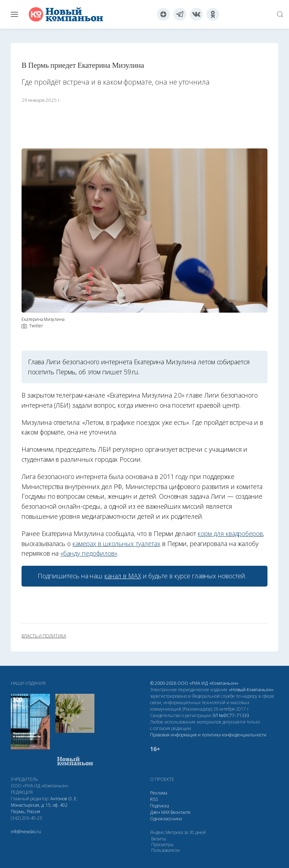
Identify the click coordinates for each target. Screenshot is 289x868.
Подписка (160, 806)
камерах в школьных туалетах (116, 544)
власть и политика (44, 636)
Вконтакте (181, 812)
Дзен (155, 812)
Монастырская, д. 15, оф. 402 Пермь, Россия (39, 808)
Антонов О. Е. (64, 799)
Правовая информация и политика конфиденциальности (208, 735)
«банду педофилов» (89, 553)
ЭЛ (231, 715)
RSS (154, 799)
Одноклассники (166, 819)
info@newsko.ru (26, 832)
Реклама (159, 793)
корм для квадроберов (230, 533)
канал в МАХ (123, 576)
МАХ (165, 812)
